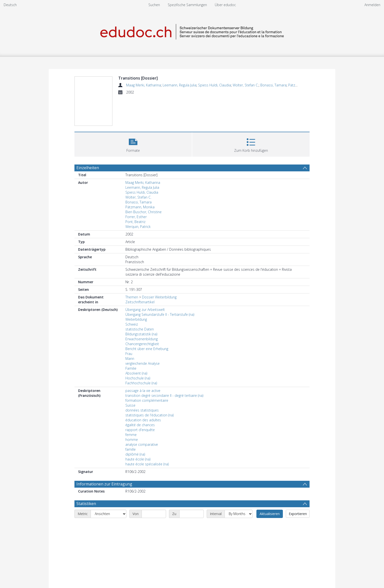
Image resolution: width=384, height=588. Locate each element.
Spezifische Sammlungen (187, 5)
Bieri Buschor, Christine (144, 212)
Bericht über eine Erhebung (147, 349)
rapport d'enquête (140, 430)
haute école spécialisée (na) (147, 464)
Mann (130, 359)
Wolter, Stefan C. (246, 85)
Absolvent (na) (136, 373)
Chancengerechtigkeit (142, 344)
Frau (129, 354)
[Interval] (239, 514)
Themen (132, 297)
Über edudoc (225, 5)
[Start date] (154, 514)
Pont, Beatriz (135, 222)
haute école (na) (138, 459)
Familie (131, 368)
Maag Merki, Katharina (144, 85)
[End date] (192, 514)
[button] (133, 144)
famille (131, 449)
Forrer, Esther (136, 217)
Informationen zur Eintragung (104, 484)
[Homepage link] (192, 31)
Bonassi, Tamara (273, 85)
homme (132, 440)
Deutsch (10, 5)
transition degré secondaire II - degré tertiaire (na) (164, 395)
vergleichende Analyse (143, 363)
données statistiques (142, 410)
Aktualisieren (270, 514)
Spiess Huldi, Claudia (215, 85)
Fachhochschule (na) (141, 383)
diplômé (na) (135, 454)
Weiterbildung (136, 319)
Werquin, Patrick (138, 227)
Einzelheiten (88, 168)
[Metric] (108, 514)
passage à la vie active (143, 391)
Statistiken (86, 504)
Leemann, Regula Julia (180, 85)
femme (131, 435)
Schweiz (132, 324)
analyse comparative (142, 444)
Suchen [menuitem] (154, 5)
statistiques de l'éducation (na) (150, 415)
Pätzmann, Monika (140, 207)
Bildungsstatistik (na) (141, 334)
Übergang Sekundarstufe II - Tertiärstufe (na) (160, 314)
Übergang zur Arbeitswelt (145, 310)
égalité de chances (140, 425)
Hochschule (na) (138, 378)
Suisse (130, 405)
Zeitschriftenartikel (140, 302)
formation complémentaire (147, 400)
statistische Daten (140, 329)
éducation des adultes (143, 420)
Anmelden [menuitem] (372, 5)
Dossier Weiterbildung (159, 297)
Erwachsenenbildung (142, 339)
